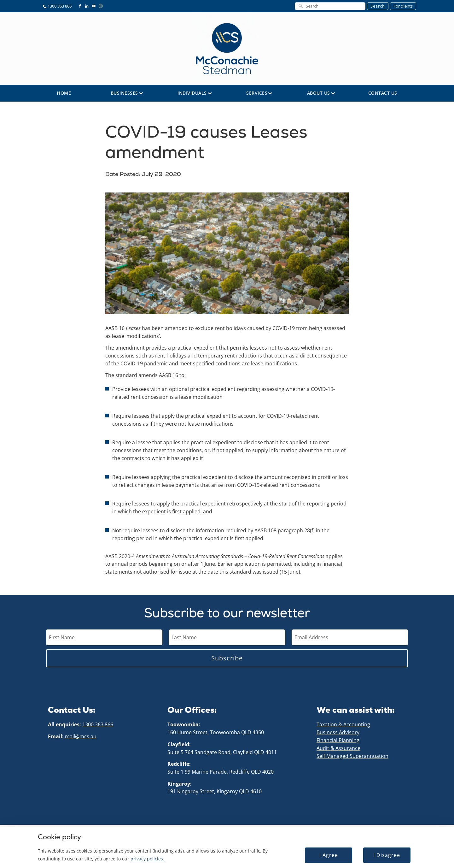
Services (257, 95)
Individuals (192, 95)
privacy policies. (147, 859)
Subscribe (227, 660)
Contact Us (383, 95)
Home (64, 95)
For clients (403, 6)
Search (378, 6)
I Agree (329, 855)
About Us (319, 95)
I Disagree (387, 855)
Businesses (124, 95)
